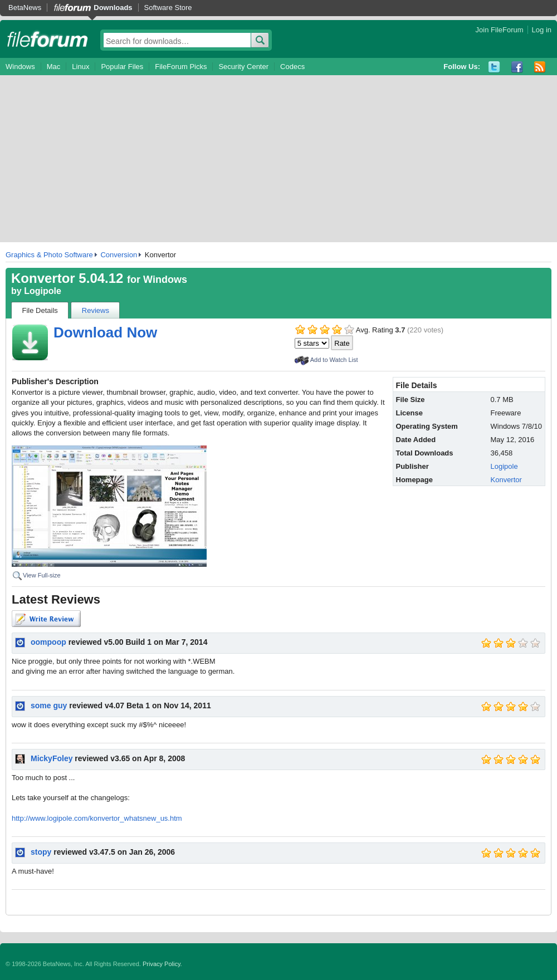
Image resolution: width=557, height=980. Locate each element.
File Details (40, 310)
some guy (49, 705)
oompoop (48, 642)
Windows (20, 67)
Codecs (292, 67)
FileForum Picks (181, 67)
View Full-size (42, 575)
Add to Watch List (334, 360)
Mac (54, 67)
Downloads (113, 8)
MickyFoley (52, 758)
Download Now (105, 332)
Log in (542, 30)
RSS (540, 67)
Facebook (517, 67)
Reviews (96, 310)
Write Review (46, 619)
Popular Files (122, 67)
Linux (80, 67)
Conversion (119, 255)
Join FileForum (500, 30)
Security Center (243, 67)
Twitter (494, 67)
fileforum (48, 39)
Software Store (168, 8)
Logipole (43, 291)
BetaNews (25, 8)
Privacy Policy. (162, 964)
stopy (41, 852)
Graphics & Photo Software (49, 255)
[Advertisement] (278, 159)
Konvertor (506, 480)
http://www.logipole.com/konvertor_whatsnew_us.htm (97, 818)
